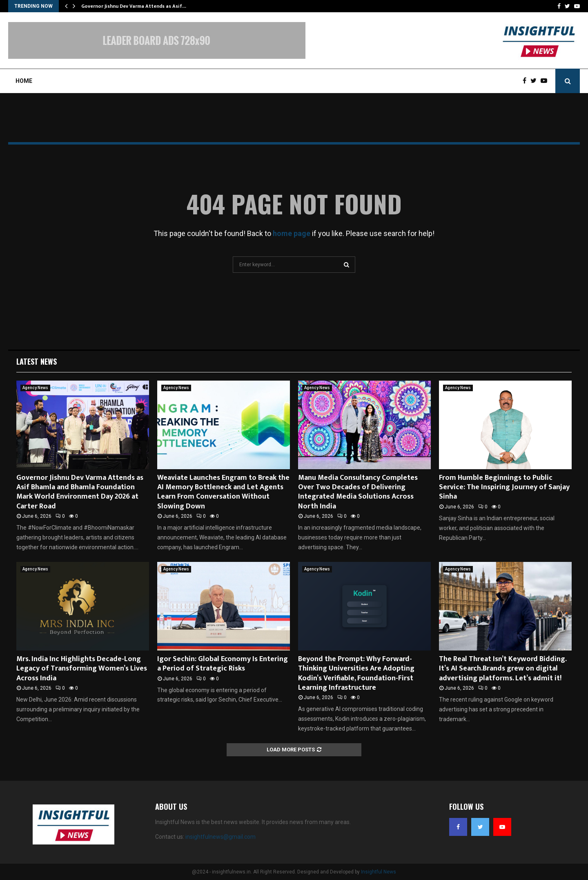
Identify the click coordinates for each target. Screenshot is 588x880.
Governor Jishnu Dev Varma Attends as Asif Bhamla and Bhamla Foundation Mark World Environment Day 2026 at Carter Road (80, 492)
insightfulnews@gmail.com (220, 837)
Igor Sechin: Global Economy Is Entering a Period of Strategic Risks (223, 664)
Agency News (35, 388)
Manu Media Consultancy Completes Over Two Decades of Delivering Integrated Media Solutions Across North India (358, 492)
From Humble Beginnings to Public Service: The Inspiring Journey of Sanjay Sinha (504, 487)
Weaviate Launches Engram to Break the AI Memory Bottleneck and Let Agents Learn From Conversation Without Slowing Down (223, 492)
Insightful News (379, 872)
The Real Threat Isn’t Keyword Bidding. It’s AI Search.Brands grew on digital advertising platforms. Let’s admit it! (503, 669)
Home (24, 81)
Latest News (37, 361)
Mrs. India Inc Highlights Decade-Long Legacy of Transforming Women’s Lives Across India (82, 669)
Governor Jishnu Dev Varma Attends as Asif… (134, 6)
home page (292, 233)
